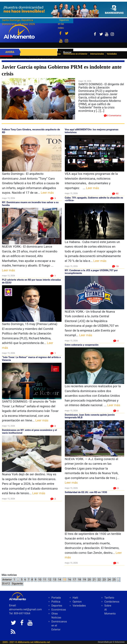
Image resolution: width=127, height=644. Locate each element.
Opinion (77, 602)
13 (55, 580)
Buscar (67, 52)
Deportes (57, 606)
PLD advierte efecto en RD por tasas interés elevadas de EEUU (31, 281)
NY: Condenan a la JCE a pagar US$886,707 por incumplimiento (91, 272)
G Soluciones (119, 642)
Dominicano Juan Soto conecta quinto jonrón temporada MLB (90, 416)
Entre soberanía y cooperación (82, 345)
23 (104, 580)
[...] (102, 111)
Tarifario (109, 598)
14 (60, 580)
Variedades (79, 606)
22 (99, 580)
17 (74, 580)
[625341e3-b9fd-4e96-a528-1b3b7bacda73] (63, 10)
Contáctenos (112, 602)
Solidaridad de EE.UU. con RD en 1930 (86, 492)
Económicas (59, 610)
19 (84, 580)
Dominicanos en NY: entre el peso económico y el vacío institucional (29, 431)
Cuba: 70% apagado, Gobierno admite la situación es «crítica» (94, 199)
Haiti (75, 598)
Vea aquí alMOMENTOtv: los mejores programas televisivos (92, 131)
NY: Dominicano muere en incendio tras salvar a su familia (30, 204)
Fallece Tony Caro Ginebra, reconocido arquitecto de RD (31, 131)
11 (45, 580)
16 (69, 580)
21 (94, 580)
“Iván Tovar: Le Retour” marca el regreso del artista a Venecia (31, 359)
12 (50, 580)
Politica (56, 602)
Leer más (47, 193)
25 (114, 580)
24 (109, 580)
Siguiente (17, 584)
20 (89, 580)
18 (79, 580)
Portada (56, 598)
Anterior (7, 580)
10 (40, 580)
